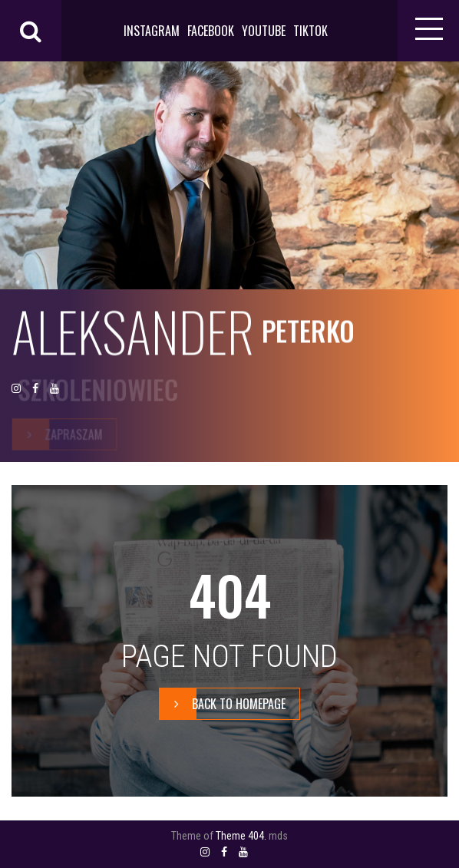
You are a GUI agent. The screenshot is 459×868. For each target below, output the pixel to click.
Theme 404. (241, 836)
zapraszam (58, 434)
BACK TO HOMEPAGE (223, 704)
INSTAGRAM (152, 31)
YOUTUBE (264, 31)
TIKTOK (310, 31)
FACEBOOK (211, 31)
